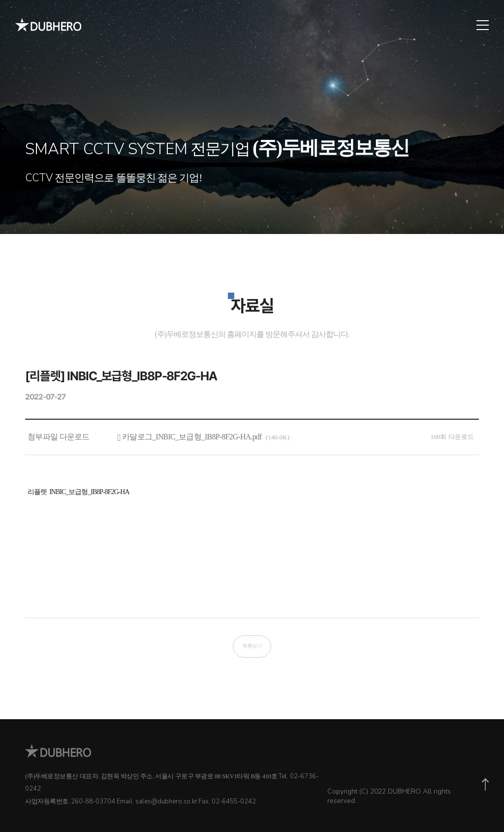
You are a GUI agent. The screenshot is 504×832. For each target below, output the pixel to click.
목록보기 (252, 646)
